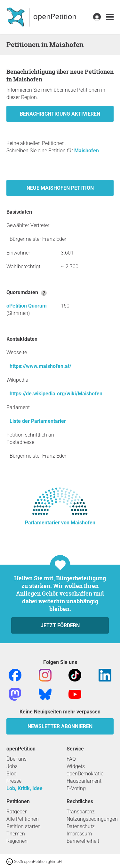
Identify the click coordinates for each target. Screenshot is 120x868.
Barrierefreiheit (83, 841)
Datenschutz (81, 826)
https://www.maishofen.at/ (40, 366)
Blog (12, 774)
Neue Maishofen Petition (60, 188)
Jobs (12, 766)
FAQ (71, 759)
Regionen (17, 841)
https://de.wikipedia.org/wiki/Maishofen (56, 394)
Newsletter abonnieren (60, 726)
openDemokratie (85, 774)
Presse (14, 781)
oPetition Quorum (27, 306)
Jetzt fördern (60, 625)
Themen (16, 834)
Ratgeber (16, 812)
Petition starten (24, 826)
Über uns (16, 759)
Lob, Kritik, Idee (24, 788)
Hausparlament (84, 781)
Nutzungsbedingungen (92, 819)
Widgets (76, 766)
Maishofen (87, 151)
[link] (110, 17)
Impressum (79, 834)
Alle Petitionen (23, 819)
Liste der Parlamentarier (38, 421)
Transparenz (81, 812)
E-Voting (76, 788)
